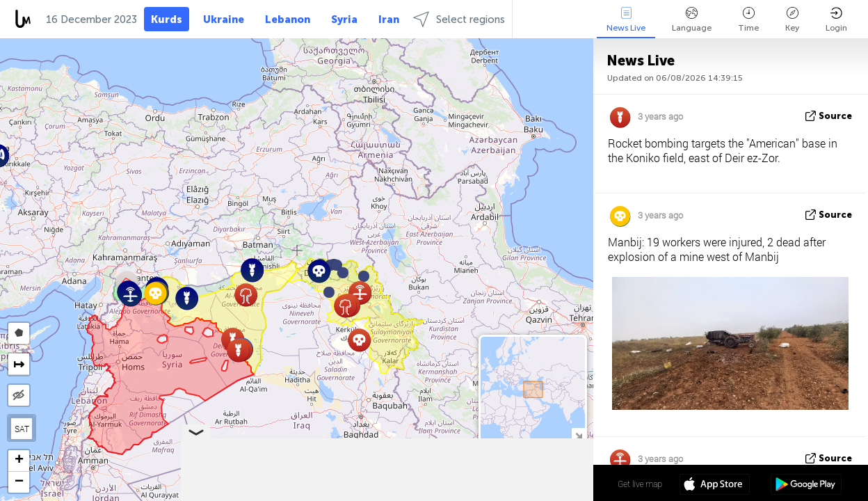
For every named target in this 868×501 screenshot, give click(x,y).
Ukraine (224, 19)
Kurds (167, 19)
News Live (626, 20)
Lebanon (288, 19)
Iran (389, 19)
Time (748, 20)
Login (836, 20)
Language (692, 20)
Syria (344, 19)
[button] (343, 273)
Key (792, 20)
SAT (22, 429)
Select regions (459, 19)
